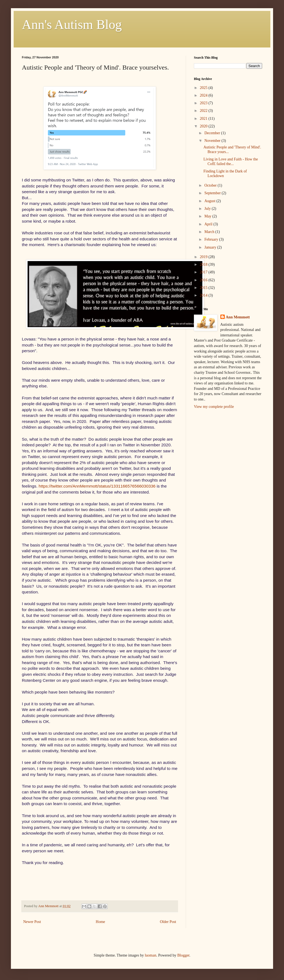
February (212, 239)
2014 (204, 295)
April (209, 224)
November (213, 141)
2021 (204, 119)
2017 (204, 272)
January (211, 247)
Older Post (168, 922)
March (210, 232)
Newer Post (32, 922)
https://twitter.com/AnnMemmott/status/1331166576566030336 (97, 486)
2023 (204, 103)
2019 (204, 257)
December (213, 133)
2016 (204, 280)
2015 (204, 288)
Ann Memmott (238, 317)
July (208, 209)
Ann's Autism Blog (72, 24)
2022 (204, 111)
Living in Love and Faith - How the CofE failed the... (231, 162)
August (210, 201)
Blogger (183, 955)
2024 (204, 95)
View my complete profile (214, 407)
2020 (204, 126)
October (211, 185)
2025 (204, 88)
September (213, 193)
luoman (150, 955)
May (208, 216)
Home (100, 922)
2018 (204, 265)
